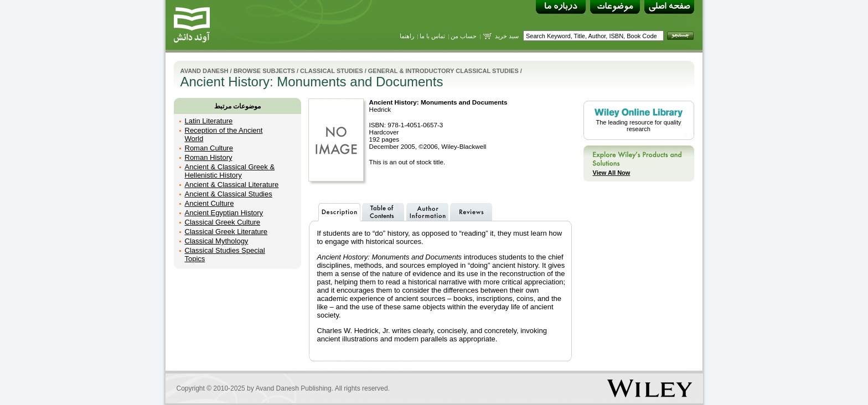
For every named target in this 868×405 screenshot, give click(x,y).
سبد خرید (507, 36)
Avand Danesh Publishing (293, 388)
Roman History (209, 157)
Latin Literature (209, 121)
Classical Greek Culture (223, 222)
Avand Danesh (205, 71)
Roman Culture (209, 148)
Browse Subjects (264, 71)
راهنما (407, 36)
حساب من (464, 36)
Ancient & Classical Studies (229, 194)
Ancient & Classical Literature (232, 185)
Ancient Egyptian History (224, 213)
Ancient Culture (210, 203)
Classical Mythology (217, 241)
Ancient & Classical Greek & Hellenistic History (230, 171)
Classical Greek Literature (226, 232)
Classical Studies (331, 71)
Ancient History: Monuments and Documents (438, 102)
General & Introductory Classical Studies (443, 71)
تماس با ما (432, 36)
